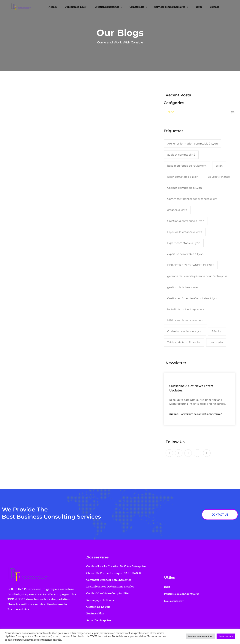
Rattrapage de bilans (100, 600)
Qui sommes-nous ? (76, 7)
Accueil (53, 7)
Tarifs (199, 7)
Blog (171, 112)
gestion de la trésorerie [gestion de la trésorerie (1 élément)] (182, 287)
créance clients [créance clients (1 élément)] (177, 210)
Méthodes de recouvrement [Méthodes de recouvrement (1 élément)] (185, 320)
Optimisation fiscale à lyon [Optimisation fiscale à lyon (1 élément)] (185, 331)
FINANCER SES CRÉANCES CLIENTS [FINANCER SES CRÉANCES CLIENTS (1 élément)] (191, 265)
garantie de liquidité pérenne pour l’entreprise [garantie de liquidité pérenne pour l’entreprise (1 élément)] (197, 276)
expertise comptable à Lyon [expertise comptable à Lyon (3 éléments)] (185, 254)
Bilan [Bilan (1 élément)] (219, 166)
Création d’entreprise (108, 7)
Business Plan (95, 613)
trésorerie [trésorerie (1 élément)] (216, 342)
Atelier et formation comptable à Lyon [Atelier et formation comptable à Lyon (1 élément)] (192, 144)
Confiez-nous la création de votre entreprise (116, 566)
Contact (214, 7)
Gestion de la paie (98, 607)
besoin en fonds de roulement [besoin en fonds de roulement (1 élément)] (187, 166)
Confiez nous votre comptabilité (107, 593)
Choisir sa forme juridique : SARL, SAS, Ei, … (115, 573)
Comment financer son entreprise (109, 580)
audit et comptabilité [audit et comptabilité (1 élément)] (181, 155)
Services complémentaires (171, 7)
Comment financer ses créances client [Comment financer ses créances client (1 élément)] (192, 199)
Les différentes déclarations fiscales (110, 586)
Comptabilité (138, 7)
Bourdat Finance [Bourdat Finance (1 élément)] (219, 177)
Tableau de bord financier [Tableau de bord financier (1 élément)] (184, 342)
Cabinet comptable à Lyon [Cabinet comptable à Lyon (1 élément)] (184, 188)
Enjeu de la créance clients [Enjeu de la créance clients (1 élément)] (185, 232)
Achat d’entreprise (99, 620)
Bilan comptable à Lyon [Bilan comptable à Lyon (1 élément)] (183, 177)
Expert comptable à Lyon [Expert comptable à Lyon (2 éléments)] (184, 243)
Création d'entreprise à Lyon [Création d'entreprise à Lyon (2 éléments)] (186, 221)
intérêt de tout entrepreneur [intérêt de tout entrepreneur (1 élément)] (186, 309)
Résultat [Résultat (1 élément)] (217, 331)
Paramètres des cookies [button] (200, 636)
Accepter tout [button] (226, 636)
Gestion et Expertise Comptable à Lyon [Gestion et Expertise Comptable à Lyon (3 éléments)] (193, 298)
